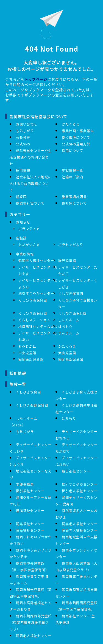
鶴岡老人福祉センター (36, 261)
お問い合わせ (27, 124)
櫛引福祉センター (30, 491)
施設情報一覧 (73, 170)
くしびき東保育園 (33, 313)
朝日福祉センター (76, 471)
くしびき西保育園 (73, 313)
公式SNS (23, 144)
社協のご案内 (73, 177)
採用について (73, 151)
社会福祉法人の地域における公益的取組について (31, 183)
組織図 (21, 197)
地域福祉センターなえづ (38, 326)
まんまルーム (69, 333)
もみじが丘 (25, 131)
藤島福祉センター (30, 530)
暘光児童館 (67, 261)
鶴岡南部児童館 (31, 359)
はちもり (65, 326)
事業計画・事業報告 (78, 131)
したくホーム (69, 320)
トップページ (36, 79)
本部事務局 (25, 484)
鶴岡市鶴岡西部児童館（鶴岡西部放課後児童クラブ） (31, 622)
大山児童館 (67, 353)
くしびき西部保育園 (32, 405)
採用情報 (23, 170)
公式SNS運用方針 (76, 144)
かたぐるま (71, 124)
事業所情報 (25, 254)
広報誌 (21, 238)
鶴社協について (74, 203)
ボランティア (29, 229)
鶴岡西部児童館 (71, 359)
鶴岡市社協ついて (30, 203)
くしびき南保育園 (33, 300)
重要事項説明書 (74, 197)
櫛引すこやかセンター (36, 293)
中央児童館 (27, 353)
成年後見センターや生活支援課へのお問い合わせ (31, 157)
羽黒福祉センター (30, 524)
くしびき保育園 (71, 293)
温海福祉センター (30, 511)
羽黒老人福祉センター (80, 524)
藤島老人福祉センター (80, 530)
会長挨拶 (23, 137)
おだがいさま (29, 245)
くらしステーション (34, 320)
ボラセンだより (71, 245)
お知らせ (23, 222)
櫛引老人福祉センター (80, 491)
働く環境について (76, 137)
